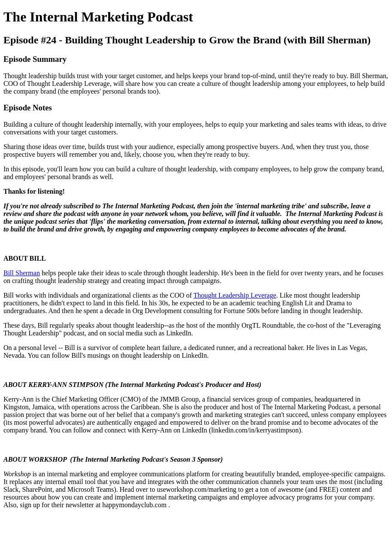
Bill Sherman (22, 273)
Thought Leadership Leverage (235, 295)
